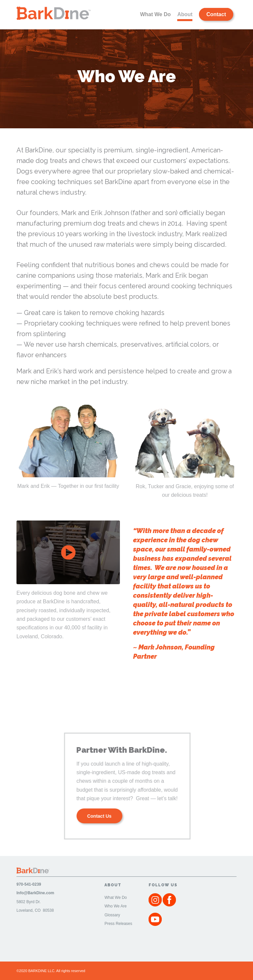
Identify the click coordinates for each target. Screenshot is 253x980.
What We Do (116, 898)
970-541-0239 (29, 884)
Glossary (112, 915)
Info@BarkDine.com (35, 893)
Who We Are (115, 906)
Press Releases (118, 924)
